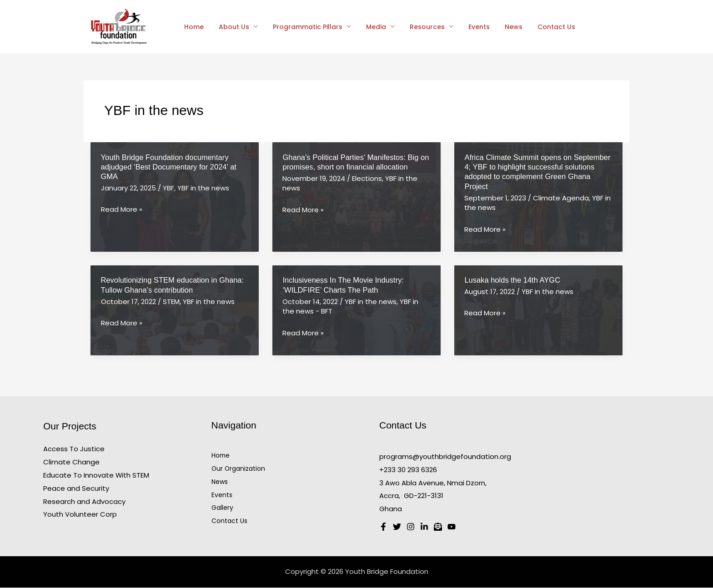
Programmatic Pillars (302, 27)
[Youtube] (452, 527)
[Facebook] (383, 527)
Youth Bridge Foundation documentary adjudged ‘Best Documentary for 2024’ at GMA (169, 167)
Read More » (122, 210)
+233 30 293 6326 (408, 470)
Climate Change (71, 462)
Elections (367, 178)
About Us (231, 27)
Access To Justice (74, 449)
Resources (417, 27)
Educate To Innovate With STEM (96, 475)
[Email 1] (438, 527)
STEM (171, 301)
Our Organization (239, 468)
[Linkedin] (424, 527)
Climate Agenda (561, 198)
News (499, 27)
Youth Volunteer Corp (80, 514)
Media (368, 27)
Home (193, 27)
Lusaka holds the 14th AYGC (512, 280)
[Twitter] (397, 527)
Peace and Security (76, 488)
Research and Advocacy (84, 501)
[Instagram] (411, 527)
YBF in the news (203, 188)
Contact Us (540, 27)
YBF (168, 188)
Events (467, 27)
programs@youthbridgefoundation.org (445, 456)
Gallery (222, 508)
